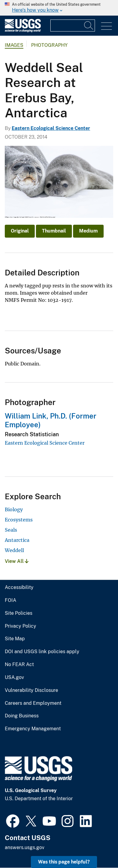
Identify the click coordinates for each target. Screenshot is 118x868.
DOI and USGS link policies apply (42, 652)
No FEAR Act (19, 665)
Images (14, 45)
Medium (88, 231)
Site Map (15, 639)
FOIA (10, 600)
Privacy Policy (21, 626)
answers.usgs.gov (25, 847)
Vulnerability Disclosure (31, 690)
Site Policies (19, 613)
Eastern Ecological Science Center (51, 128)
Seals (11, 530)
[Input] (73, 26)
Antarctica (17, 540)
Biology (14, 509)
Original (20, 231)
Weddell (14, 550)
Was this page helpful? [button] (64, 862)
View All (17, 561)
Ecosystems (19, 520)
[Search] (89, 26)
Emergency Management (33, 729)
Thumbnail (54, 231)
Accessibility (19, 587)
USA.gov (14, 677)
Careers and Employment (33, 703)
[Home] (23, 31)
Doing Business (22, 716)
